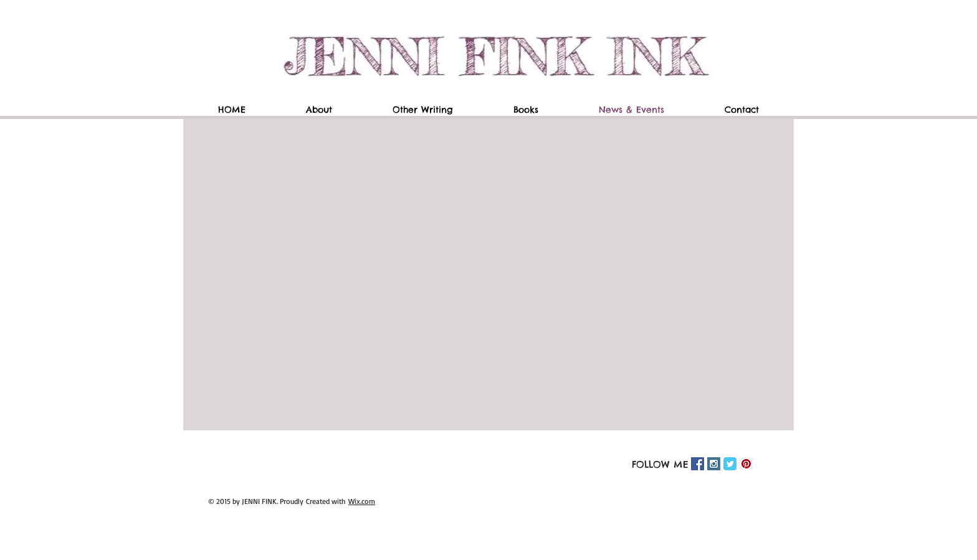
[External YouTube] (492, 274)
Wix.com (362, 501)
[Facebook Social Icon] (698, 464)
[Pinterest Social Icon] (746, 464)
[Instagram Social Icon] (714, 464)
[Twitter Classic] (730, 464)
